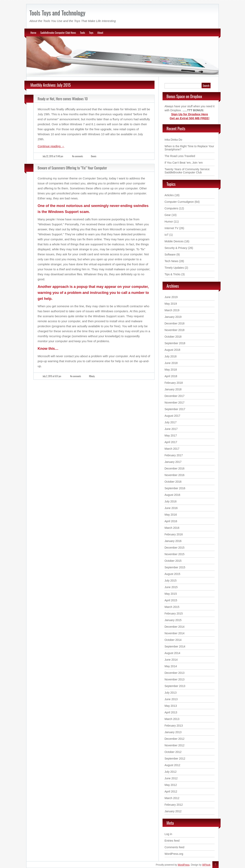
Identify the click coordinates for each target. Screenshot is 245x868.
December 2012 (175, 739)
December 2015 (175, 548)
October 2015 (173, 561)
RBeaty (92, 376)
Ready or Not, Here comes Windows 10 (63, 99)
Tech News (171, 261)
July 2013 (171, 693)
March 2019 (172, 310)
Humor (169, 222)
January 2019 (173, 317)
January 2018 (173, 389)
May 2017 (171, 435)
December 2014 (175, 627)
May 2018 (171, 370)
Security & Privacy (176, 248)
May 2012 (171, 785)
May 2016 (171, 515)
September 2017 (175, 409)
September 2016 (175, 488)
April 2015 (171, 600)
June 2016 (171, 508)
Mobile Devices (174, 241)
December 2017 (175, 396)
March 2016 (172, 528)
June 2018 (171, 363)
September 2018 (175, 343)
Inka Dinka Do (173, 140)
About (100, 32)
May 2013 (171, 706)
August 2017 (172, 416)
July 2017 (171, 422)
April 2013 (171, 712)
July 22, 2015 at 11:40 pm (53, 156)
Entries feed (172, 841)
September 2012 (175, 759)
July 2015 (171, 581)
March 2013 (172, 719)
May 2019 (171, 304)
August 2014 (172, 653)
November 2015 (175, 554)
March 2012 (172, 798)
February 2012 (174, 805)
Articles (169, 195)
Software (170, 255)
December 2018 (175, 323)
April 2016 (171, 521)
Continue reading (51, 146)
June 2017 (171, 429)
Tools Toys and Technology (57, 13)
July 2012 (171, 772)
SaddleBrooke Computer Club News (58, 32)
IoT (167, 235)
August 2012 (172, 765)
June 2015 (171, 587)
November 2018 (175, 330)
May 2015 (171, 594)
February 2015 (174, 613)
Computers (171, 208)
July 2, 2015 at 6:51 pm (52, 376)
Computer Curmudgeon (179, 202)
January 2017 (173, 462)
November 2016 (175, 475)
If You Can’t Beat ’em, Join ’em (184, 163)
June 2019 (171, 297)
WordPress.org (174, 854)
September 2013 (175, 686)
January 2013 (173, 732)
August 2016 (172, 495)
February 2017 (174, 455)
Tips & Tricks (173, 274)
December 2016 (175, 468)
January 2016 (173, 541)
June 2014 (171, 660)
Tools (83, 32)
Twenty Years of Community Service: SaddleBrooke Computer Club (187, 171)
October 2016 (173, 482)
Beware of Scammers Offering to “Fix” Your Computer (72, 168)
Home (33, 32)
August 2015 (172, 574)
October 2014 (173, 640)
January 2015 (173, 620)
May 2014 (171, 666)
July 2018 (171, 356)
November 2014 (175, 633)
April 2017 (171, 442)
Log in (168, 834)
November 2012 (175, 745)
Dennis (94, 156)
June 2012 (171, 778)
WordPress (184, 865)
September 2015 (175, 567)
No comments (77, 156)
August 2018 (172, 350)
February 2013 (174, 726)
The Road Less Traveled (180, 156)
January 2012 (173, 811)
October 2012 (173, 752)
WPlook (206, 865)
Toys (91, 32)
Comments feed (174, 847)
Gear (168, 215)
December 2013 (175, 673)
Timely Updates (174, 268)
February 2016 (174, 534)
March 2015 (172, 607)
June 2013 (171, 699)
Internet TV (171, 228)
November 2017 (175, 403)
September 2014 (175, 646)
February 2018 (174, 383)
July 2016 (171, 501)
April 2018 (171, 376)
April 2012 (171, 791)
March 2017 (172, 449)
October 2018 (173, 337)
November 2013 (175, 679)
